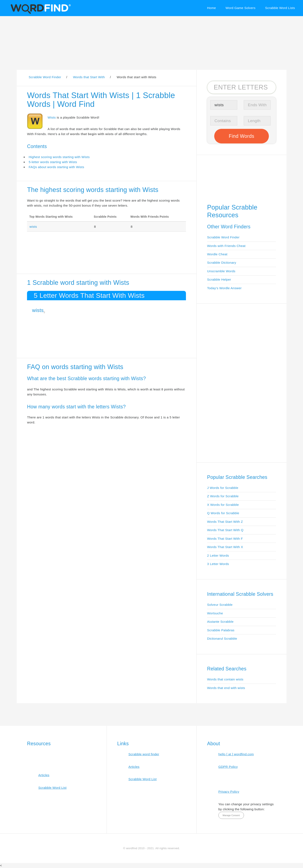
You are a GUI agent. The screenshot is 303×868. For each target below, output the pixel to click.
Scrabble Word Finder (223, 237)
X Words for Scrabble (223, 505)
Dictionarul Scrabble (222, 639)
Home (211, 8)
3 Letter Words (218, 564)
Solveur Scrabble (220, 605)
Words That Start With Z (225, 522)
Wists (52, 117)
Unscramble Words (221, 271)
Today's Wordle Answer (224, 288)
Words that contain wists (225, 679)
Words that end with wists (226, 688)
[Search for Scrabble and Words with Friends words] (242, 87)
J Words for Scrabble (223, 488)
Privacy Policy (229, 792)
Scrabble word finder (144, 754)
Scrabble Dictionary (222, 263)
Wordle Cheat (217, 254)
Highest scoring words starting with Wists (59, 157)
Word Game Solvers (240, 8)
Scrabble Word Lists (280, 8)
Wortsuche (215, 613)
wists (33, 227)
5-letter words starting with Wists (53, 162)
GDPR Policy (228, 767)
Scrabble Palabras (221, 630)
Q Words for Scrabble (223, 513)
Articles (44, 775)
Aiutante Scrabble (220, 622)
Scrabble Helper (219, 279)
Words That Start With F (225, 539)
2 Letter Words (218, 555)
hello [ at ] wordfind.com (236, 754)
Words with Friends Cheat (226, 246)
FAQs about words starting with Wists (56, 167)
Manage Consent (231, 815)
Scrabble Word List (52, 788)
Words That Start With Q (225, 530)
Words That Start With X (225, 547)
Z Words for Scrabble (223, 496)
